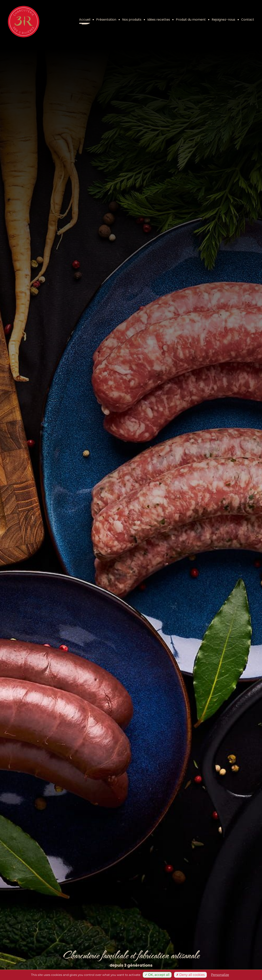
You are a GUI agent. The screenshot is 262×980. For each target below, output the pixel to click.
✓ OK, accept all (157, 975)
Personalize (220, 975)
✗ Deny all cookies (190, 975)
